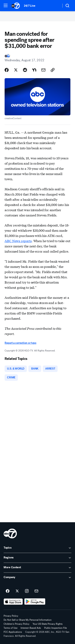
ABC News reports (18, 241)
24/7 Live (29, 6)
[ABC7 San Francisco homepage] (16, 6)
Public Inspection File (55, 628)
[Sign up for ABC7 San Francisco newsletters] (36, 591)
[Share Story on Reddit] (25, 70)
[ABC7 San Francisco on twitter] (17, 591)
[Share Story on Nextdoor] (34, 70)
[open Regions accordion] (37, 558)
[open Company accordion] (37, 577)
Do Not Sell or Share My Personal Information (28, 620)
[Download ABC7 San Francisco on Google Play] (35, 602)
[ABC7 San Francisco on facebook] (8, 591)
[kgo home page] (10, 533)
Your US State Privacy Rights (48, 624)
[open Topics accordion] (37, 548)
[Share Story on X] (16, 70)
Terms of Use (10, 628)
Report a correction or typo (20, 343)
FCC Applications (13, 632)
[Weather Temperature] (55, 6)
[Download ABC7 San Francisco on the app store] (13, 602)
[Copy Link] (53, 70)
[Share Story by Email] (43, 70)
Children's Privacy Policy (16, 624)
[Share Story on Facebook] (7, 70)
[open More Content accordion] (37, 568)
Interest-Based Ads (31, 628)
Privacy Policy (11, 616)
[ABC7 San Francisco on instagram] (27, 591)
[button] (6, 5)
